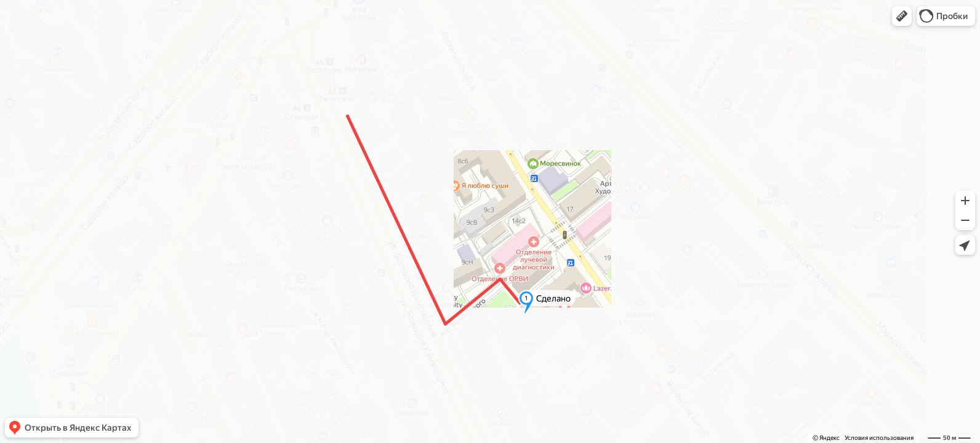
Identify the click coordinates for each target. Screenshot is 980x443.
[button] (902, 16)
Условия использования (879, 438)
